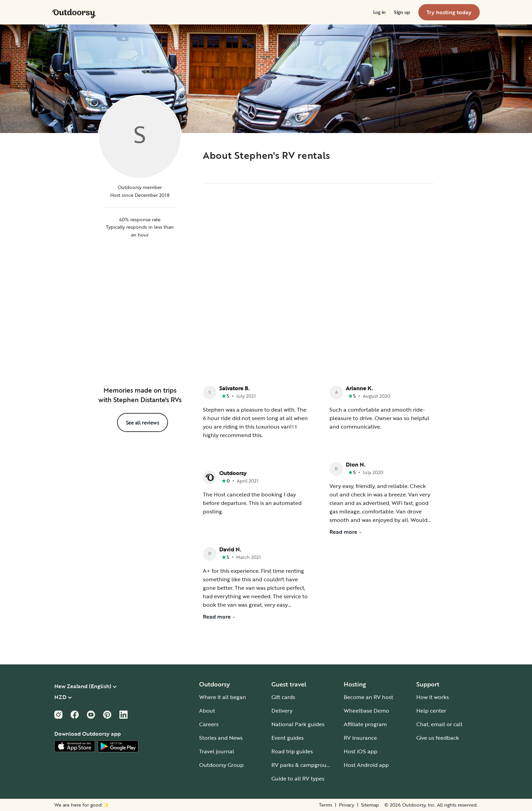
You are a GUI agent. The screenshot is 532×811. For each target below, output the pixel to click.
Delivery (282, 711)
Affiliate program (365, 724)
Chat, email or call (439, 724)
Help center (431, 711)
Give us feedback (438, 738)
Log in (379, 12)
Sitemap (370, 805)
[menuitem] (379, 12)
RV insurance (360, 738)
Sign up (402, 12)
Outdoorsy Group (221, 765)
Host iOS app (360, 751)
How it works (433, 697)
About (207, 711)
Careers (209, 724)
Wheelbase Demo (366, 711)
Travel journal (217, 751)
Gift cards (283, 697)
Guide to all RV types (298, 778)
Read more (219, 617)
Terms (326, 805)
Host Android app (366, 765)
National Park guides (298, 724)
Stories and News (221, 738)
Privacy (347, 805)
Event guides (288, 738)
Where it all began (223, 697)
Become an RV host (368, 697)
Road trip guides (292, 751)
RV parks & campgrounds (303, 765)
